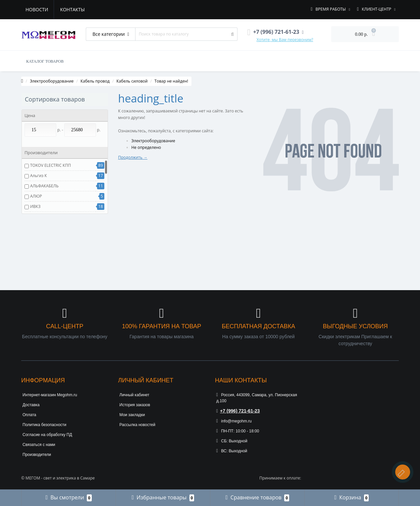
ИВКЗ (35, 206)
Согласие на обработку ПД (47, 435)
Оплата (29, 415)
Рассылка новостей (137, 425)
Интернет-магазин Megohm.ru (50, 395)
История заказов (135, 405)
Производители (37, 455)
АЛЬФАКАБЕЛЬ (44, 186)
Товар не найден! (171, 81)
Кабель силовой (132, 81)
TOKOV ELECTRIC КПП (51, 165)
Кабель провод (95, 81)
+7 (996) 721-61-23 (238, 411)
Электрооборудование (52, 81)
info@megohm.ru (234, 421)
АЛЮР (36, 196)
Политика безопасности (44, 425)
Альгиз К (39, 176)
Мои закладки (132, 415)
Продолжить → (133, 157)
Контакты (72, 9)
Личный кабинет (134, 395)
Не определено (146, 147)
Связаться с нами (39, 445)
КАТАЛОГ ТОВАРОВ (45, 61)
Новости (37, 9)
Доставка (31, 405)
